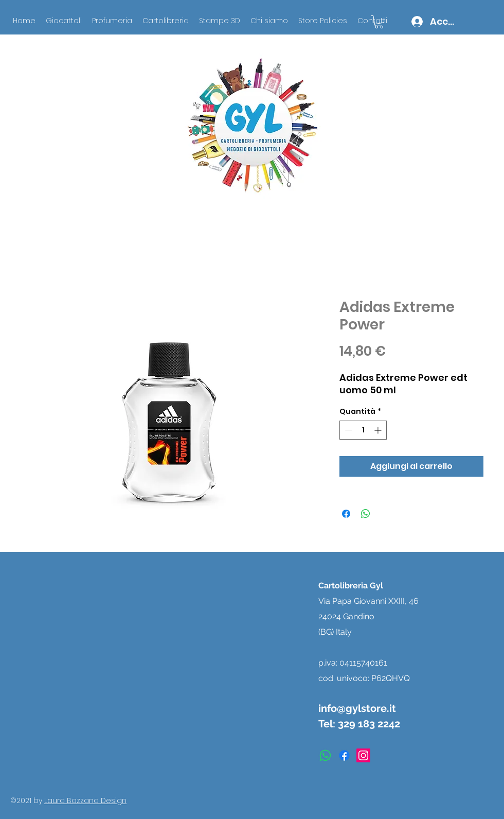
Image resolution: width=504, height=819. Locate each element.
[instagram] (363, 755)
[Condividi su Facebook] (346, 514)
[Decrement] (347, 430)
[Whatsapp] (325, 755)
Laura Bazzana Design (85, 800)
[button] (379, 22)
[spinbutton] (363, 430)
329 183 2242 (369, 724)
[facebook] (344, 755)
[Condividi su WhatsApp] (366, 514)
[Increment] (379, 430)
